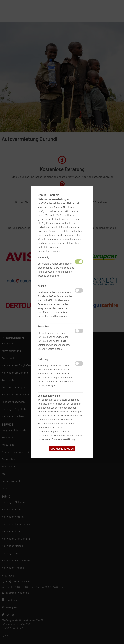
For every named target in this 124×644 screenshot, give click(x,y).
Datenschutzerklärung (49, 251)
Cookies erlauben (62, 449)
